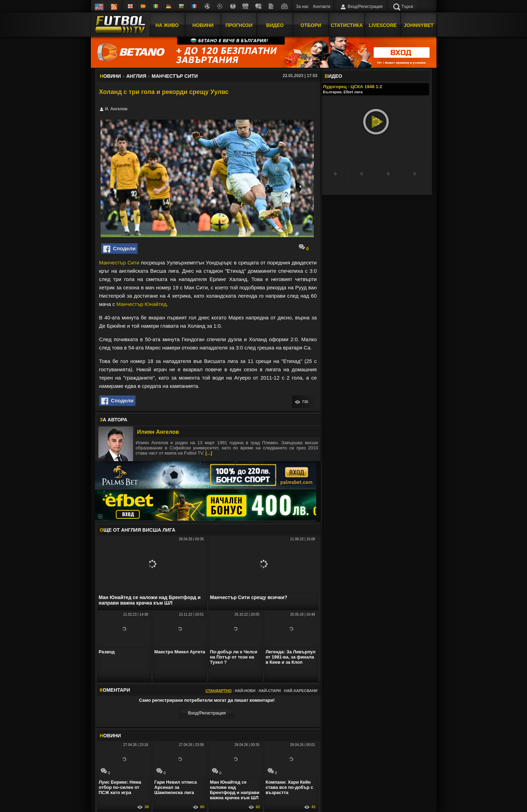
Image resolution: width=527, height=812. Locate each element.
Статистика (347, 25)
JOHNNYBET (418, 25)
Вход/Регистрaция (207, 713)
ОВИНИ (110, 736)
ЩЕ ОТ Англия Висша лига (138, 530)
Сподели (120, 249)
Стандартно (218, 691)
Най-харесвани (301, 691)
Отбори (311, 25)
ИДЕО (333, 76)
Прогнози (239, 25)
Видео (275, 25)
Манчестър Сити (119, 263)
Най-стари (270, 691)
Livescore (383, 25)
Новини (203, 25)
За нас (303, 7)
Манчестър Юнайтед (142, 304)
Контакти (322, 7)
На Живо (167, 25)
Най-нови (245, 691)
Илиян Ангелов (158, 432)
